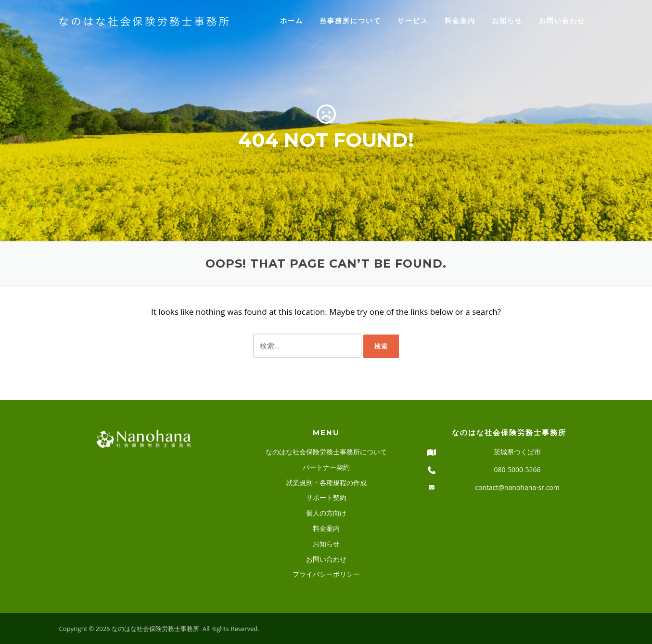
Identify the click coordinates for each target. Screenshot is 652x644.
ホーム (292, 20)
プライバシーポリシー (326, 574)
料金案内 (460, 20)
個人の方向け (326, 513)
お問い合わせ (562, 20)
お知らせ (507, 20)
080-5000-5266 (517, 470)
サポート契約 (326, 497)
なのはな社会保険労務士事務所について (326, 452)
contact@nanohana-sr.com (517, 487)
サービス (413, 20)
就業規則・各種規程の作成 (326, 483)
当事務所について (350, 20)
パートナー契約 (326, 467)
